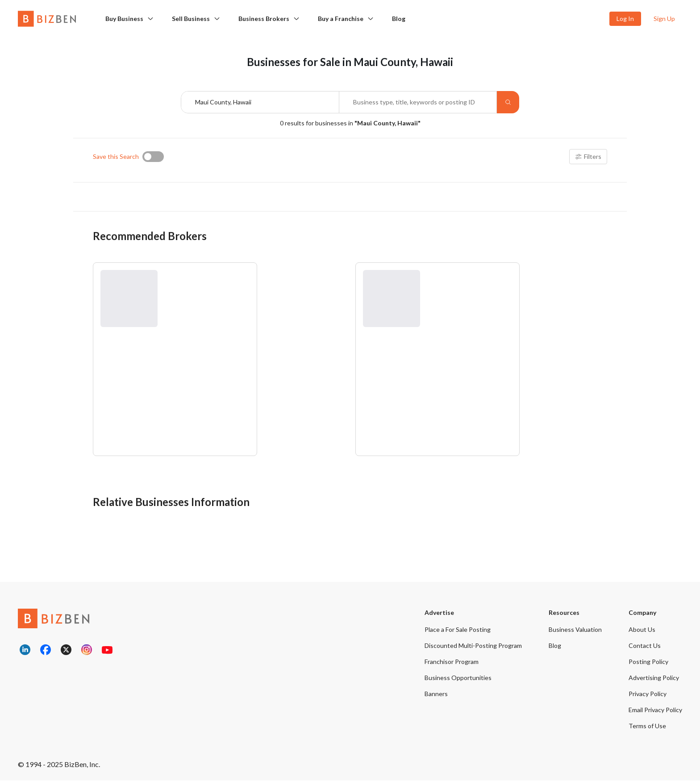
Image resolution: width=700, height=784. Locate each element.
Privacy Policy (648, 697)
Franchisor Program (452, 665)
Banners (436, 697)
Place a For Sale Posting (458, 633)
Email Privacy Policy (655, 713)
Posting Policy (648, 665)
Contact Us (645, 649)
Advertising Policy (654, 681)
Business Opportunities (458, 681)
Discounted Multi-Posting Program (473, 649)
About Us (642, 633)
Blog (399, 19)
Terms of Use (647, 729)
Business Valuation (575, 633)
